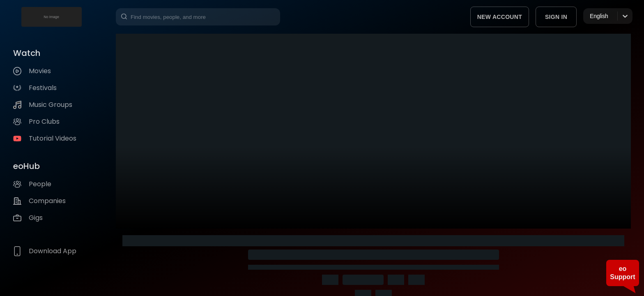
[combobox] (591, 16)
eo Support (622, 273)
